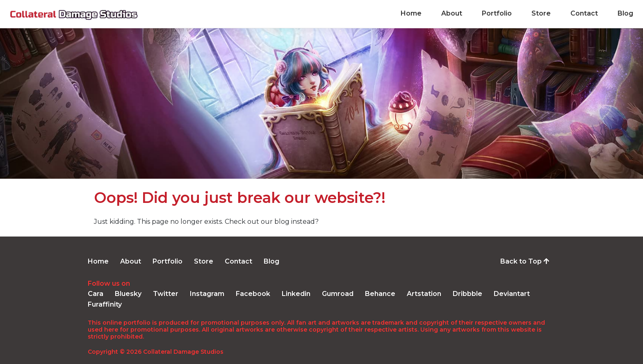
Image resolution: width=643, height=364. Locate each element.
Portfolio (497, 14)
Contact (584, 14)
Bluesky (128, 294)
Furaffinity (105, 304)
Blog (625, 14)
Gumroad (338, 294)
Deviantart (512, 294)
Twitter (166, 294)
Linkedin (296, 294)
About (452, 14)
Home (411, 14)
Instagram (207, 294)
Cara (96, 294)
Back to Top (525, 261)
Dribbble (467, 294)
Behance (380, 294)
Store (541, 14)
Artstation (424, 294)
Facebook (253, 294)
